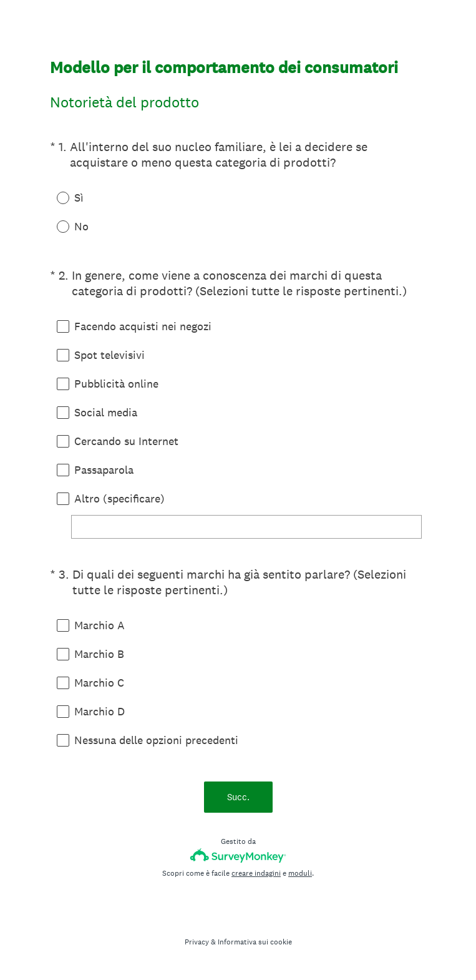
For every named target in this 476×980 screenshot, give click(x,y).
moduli (300, 873)
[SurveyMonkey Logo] (238, 855)
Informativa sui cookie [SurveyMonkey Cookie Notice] (255, 942)
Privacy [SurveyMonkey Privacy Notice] (197, 942)
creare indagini (256, 873)
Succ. (238, 797)
